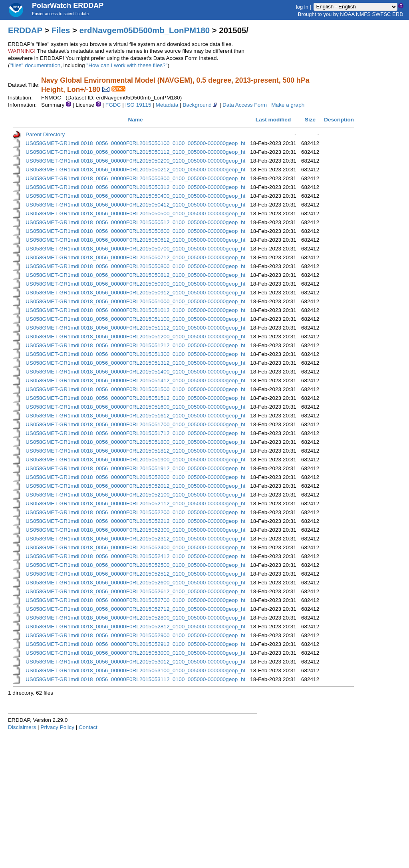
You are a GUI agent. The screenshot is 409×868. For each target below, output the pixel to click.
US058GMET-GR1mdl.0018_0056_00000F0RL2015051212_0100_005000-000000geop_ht (135, 345)
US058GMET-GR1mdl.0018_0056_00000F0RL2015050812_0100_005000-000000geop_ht (135, 275)
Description (339, 120)
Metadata (167, 105)
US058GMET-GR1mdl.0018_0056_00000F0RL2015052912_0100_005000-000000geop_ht (135, 644)
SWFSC (382, 14)
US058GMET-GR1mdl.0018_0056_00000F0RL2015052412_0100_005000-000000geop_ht (135, 556)
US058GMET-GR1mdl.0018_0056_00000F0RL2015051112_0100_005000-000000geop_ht (135, 328)
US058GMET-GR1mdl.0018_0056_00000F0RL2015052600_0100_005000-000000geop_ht (135, 583)
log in (302, 7)
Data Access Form (245, 105)
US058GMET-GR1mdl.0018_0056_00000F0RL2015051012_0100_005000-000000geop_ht (135, 310)
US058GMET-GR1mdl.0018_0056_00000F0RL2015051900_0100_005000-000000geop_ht (135, 460)
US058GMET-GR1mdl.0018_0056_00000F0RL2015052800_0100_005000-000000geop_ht (135, 618)
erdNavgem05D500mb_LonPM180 (145, 30)
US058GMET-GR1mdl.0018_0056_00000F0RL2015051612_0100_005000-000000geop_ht (135, 416)
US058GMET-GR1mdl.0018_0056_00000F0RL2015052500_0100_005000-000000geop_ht (135, 565)
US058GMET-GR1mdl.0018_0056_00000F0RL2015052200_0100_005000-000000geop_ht (135, 512)
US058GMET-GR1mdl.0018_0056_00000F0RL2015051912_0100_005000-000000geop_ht (135, 468)
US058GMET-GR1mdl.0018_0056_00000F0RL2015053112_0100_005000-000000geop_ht (135, 679)
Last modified (273, 120)
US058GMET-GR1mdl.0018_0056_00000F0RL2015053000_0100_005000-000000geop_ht (135, 653)
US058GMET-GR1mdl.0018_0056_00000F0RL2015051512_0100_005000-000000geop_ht (135, 398)
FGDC (113, 105)
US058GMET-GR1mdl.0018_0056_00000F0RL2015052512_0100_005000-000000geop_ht (135, 574)
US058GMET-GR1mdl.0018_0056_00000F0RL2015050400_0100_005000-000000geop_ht (135, 196)
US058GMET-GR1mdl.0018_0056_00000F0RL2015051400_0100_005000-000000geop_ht (135, 372)
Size (310, 120)
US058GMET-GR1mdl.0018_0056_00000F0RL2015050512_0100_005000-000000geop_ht (135, 222)
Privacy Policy (57, 727)
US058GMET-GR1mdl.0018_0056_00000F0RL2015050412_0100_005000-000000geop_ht (135, 205)
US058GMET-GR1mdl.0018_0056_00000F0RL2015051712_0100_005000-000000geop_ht (135, 433)
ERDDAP (25, 30)
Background (200, 105)
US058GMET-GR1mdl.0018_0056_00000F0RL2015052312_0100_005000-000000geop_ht (135, 539)
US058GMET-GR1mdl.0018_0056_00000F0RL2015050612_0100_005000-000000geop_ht (135, 240)
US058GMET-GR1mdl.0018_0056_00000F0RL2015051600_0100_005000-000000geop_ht (135, 407)
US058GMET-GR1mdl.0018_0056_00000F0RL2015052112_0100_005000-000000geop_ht (135, 504)
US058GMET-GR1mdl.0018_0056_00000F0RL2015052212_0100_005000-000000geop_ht (135, 521)
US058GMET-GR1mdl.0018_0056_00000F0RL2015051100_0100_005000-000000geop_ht (135, 319)
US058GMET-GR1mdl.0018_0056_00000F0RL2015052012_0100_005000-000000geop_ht (135, 486)
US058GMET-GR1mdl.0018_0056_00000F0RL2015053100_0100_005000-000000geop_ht (135, 670)
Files (61, 30)
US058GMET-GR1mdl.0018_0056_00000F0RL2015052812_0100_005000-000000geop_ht (135, 627)
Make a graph (288, 105)
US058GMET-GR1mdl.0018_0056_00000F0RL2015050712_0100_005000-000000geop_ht (135, 257)
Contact (88, 727)
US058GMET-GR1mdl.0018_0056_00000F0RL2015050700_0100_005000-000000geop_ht (135, 249)
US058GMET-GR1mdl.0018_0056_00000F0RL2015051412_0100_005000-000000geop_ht (135, 380)
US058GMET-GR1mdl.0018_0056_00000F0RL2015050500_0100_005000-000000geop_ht (135, 214)
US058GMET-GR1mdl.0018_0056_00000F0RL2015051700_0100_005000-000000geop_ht (135, 424)
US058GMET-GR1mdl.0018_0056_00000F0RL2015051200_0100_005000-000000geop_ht (135, 337)
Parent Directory (45, 134)
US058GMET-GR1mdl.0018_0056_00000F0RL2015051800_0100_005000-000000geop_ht (135, 442)
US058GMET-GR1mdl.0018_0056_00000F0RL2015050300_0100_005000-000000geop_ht (135, 178)
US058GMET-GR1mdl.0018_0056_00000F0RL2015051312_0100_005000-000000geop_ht (135, 363)
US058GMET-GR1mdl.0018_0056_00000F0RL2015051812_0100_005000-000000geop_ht (135, 451)
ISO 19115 (138, 105)
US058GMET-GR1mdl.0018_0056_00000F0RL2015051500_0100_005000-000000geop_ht (135, 389)
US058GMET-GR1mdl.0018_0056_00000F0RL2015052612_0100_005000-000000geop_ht (135, 591)
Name (136, 120)
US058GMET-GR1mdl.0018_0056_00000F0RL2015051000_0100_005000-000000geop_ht (135, 301)
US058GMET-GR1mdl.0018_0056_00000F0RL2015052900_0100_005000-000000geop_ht (135, 635)
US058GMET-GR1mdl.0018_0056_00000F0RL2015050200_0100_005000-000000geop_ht (135, 161)
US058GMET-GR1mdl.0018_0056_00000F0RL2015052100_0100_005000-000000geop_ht (135, 495)
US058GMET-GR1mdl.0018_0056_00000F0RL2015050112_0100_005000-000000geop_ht (135, 152)
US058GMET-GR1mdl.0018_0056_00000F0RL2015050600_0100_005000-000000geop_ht (135, 231)
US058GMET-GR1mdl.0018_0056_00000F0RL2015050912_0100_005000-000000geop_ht (135, 293)
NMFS (363, 14)
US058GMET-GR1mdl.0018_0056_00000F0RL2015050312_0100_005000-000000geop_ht (135, 187)
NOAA (347, 14)
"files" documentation (35, 65)
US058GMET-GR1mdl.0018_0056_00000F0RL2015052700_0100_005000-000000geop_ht (135, 600)
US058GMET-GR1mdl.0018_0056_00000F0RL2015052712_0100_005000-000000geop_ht (135, 609)
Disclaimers (22, 727)
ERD (398, 14)
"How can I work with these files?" (127, 65)
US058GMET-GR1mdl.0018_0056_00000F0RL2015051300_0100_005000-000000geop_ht (135, 354)
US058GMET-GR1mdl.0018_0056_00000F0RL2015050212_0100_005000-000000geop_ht (135, 170)
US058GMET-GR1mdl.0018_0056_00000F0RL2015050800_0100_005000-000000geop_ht (135, 266)
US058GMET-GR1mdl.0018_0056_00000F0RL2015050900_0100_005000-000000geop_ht (135, 284)
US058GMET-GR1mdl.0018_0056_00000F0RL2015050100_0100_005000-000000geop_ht (135, 143)
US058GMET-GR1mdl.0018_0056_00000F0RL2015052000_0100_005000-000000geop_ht (135, 477)
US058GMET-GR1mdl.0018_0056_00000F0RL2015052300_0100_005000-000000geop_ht (135, 530)
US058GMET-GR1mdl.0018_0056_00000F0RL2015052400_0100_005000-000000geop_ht (135, 547)
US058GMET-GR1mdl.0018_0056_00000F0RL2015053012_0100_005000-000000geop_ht (135, 662)
